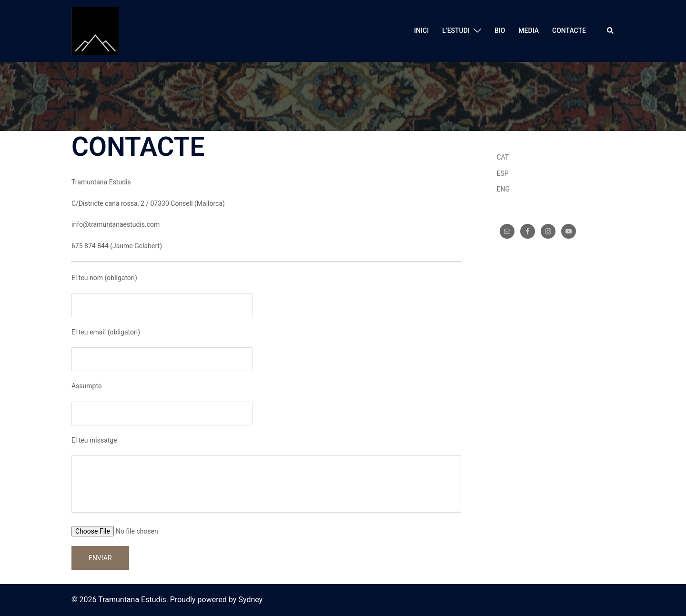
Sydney (250, 600)
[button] (611, 31)
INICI (421, 30)
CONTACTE (569, 30)
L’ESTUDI (456, 30)
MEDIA (529, 30)
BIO (500, 30)
